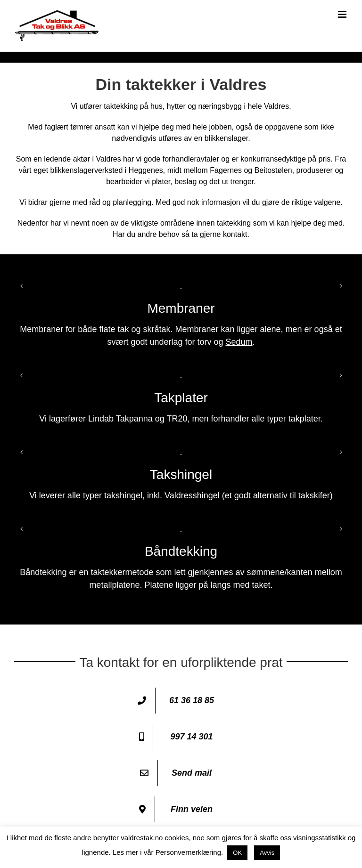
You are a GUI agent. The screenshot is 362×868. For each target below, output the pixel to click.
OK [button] (237, 853)
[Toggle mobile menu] (343, 14)
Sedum (239, 342)
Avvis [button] (267, 853)
